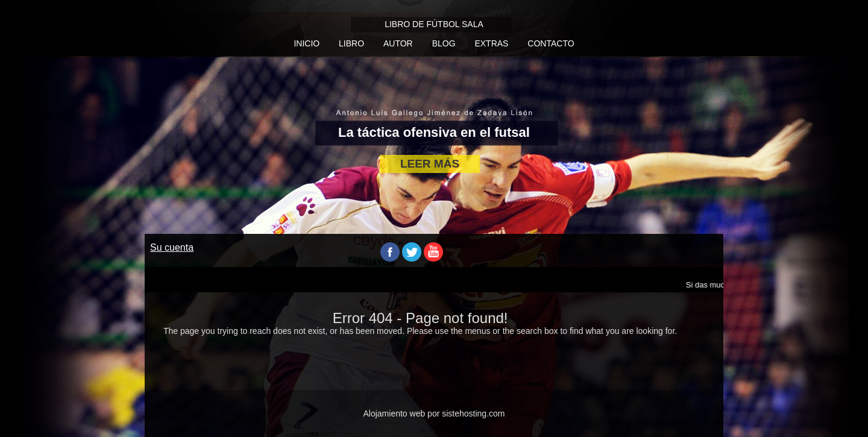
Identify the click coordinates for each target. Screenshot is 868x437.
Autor (398, 43)
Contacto (551, 43)
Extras (491, 43)
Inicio (307, 43)
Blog (444, 43)
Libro (351, 43)
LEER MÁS (430, 164)
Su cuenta (172, 247)
